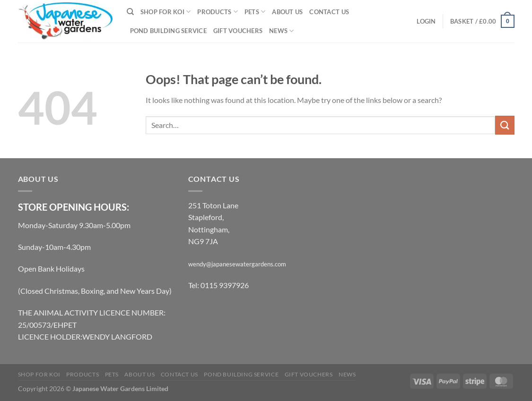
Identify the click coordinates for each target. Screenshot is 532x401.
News (281, 31)
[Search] (130, 12)
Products (218, 12)
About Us (287, 12)
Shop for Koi (166, 12)
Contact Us (329, 12)
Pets (255, 12)
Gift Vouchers (238, 31)
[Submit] (505, 125)
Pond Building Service (168, 31)
